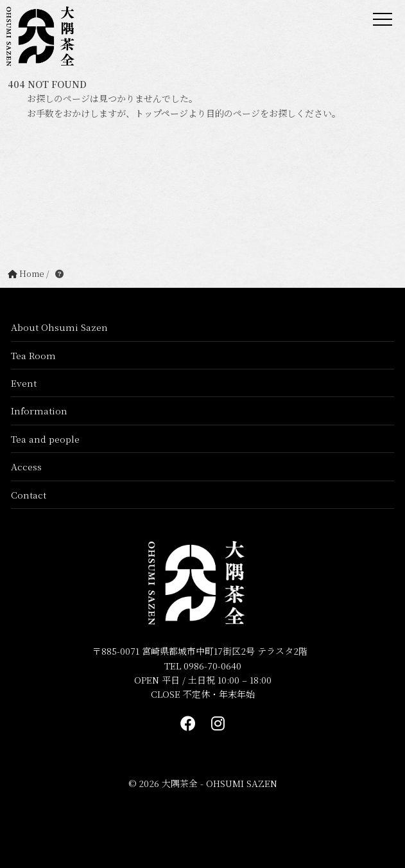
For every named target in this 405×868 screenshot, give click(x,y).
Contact (29, 495)
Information (39, 411)
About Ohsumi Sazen (59, 327)
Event (24, 383)
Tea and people (45, 439)
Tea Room (33, 355)
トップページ (161, 113)
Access (26, 466)
